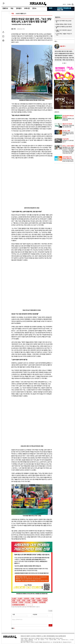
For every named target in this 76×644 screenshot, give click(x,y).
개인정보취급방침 (51, 636)
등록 (50, 625)
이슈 (12, 8)
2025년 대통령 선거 (21, 13)
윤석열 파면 (43, 602)
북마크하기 (5, 36)
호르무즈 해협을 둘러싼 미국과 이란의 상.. (64, 53)
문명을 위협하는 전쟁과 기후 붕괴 (64, 24)
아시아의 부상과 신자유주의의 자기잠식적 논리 (68, 159)
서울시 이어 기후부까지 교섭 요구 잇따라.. (64, 31)
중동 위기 (62, 46)
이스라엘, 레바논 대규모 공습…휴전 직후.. (65, 58)
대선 (24, 600)
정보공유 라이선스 (67, 642)
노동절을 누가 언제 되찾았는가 (68, 140)
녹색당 (39, 598)
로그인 (64, 4)
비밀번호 (35, 614)
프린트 (5, 41)
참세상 (38, 4)
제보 (69, 4)
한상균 (46, 600)
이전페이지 (39, 636)
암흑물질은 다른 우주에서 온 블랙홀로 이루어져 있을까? (68, 133)
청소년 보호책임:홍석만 (61, 636)
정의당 (21, 602)
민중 (14, 600)
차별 (33, 598)
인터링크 (19, 8)
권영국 (40, 600)
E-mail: (72, 640)
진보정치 (45, 598)
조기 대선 (28, 602)
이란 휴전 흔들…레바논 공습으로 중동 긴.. (64, 60)
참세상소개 (23, 636)
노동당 (14, 598)
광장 (34, 600)
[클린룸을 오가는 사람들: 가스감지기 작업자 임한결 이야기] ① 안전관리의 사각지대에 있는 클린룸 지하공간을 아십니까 (68, 149)
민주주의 (27, 598)
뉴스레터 (44, 636)
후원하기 (28, 636)
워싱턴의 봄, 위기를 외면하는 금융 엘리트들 (68, 125)
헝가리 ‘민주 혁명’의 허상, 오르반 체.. (64, 21)
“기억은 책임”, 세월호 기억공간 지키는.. (64, 34)
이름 (14, 614)
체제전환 (35, 602)
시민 (19, 600)
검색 (73, 5)
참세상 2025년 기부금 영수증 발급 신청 (61, 9)
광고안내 (33, 636)
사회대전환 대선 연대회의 (19, 605)
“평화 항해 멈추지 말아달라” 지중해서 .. (64, 56)
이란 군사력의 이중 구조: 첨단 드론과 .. (64, 51)
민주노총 (15, 602)
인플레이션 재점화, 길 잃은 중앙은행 (64, 27)
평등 (29, 600)
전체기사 (5, 8)
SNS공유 (5, 32)
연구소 (34, 8)
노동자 (20, 598)
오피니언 (27, 8)
